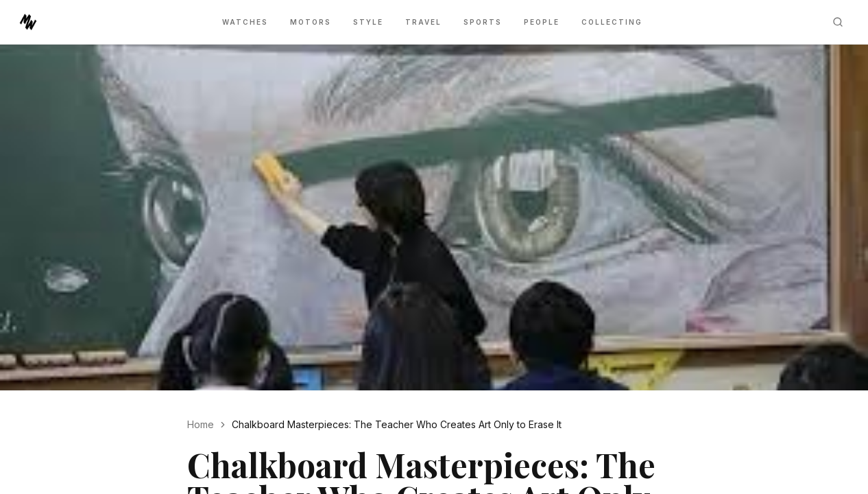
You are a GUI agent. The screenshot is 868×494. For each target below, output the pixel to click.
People (542, 22)
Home (201, 424)
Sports (483, 22)
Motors (311, 22)
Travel (423, 22)
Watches (245, 22)
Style (368, 22)
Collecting (612, 22)
